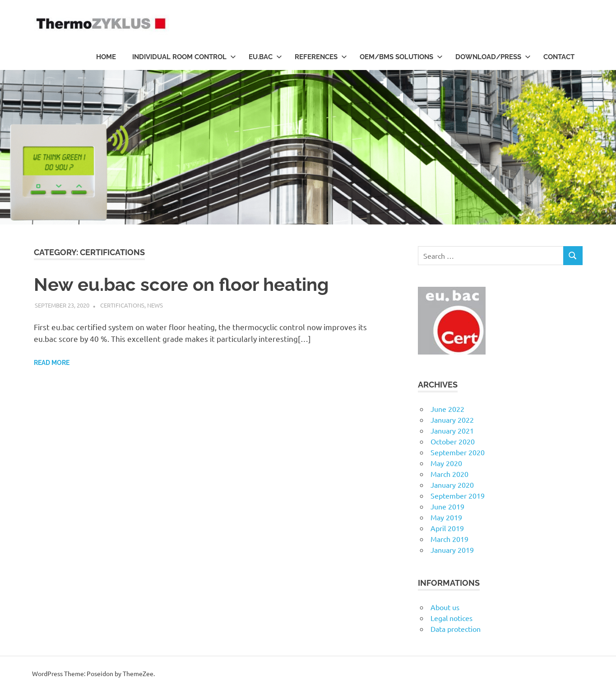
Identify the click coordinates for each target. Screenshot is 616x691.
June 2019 (447, 506)
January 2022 (452, 420)
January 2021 (452, 430)
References (321, 57)
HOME (106, 57)
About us (445, 607)
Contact (559, 57)
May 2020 (446, 463)
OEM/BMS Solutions (401, 57)
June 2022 (447, 409)
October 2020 (453, 441)
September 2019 (458, 495)
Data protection (456, 629)
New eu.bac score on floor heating (181, 284)
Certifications (122, 305)
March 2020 (449, 474)
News (155, 305)
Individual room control (184, 57)
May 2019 (446, 517)
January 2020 (452, 485)
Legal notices (452, 618)
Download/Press (493, 57)
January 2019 (452, 550)
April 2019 (447, 528)
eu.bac (265, 57)
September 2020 (458, 452)
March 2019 (449, 539)
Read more (52, 363)
